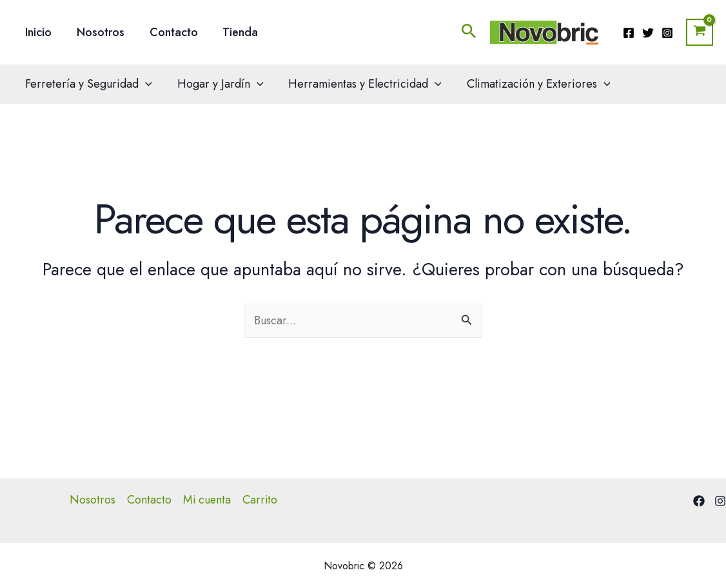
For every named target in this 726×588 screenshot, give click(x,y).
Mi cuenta (207, 500)
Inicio (38, 32)
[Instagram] (667, 33)
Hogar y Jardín (218, 84)
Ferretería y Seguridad (88, 84)
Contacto (169, 32)
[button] (469, 33)
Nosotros (98, 32)
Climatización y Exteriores (532, 84)
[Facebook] (629, 33)
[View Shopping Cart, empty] (700, 32)
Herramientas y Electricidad (361, 84)
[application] (145, 84)
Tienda (234, 32)
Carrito (261, 500)
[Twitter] (648, 33)
